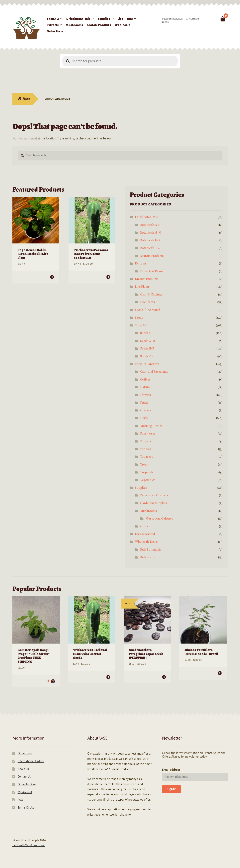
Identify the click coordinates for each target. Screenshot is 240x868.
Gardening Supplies (154, 503)
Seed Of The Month (148, 310)
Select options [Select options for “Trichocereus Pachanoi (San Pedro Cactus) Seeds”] (108, 677)
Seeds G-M (148, 341)
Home (26, 99)
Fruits (144, 403)
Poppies (146, 449)
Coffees (145, 379)
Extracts (53, 25)
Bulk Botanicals (151, 550)
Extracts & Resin (151, 271)
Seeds (139, 318)
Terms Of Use (26, 807)
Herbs (144, 418)
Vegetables (148, 480)
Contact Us (24, 776)
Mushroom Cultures (159, 519)
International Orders (173, 19)
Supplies (104, 19)
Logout (166, 22)
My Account (193, 19)
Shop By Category (147, 364)
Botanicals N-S (150, 240)
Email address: (172, 770)
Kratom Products (99, 25)
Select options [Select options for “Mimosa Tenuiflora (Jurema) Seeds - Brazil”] (219, 673)
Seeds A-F (147, 333)
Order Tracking (27, 784)
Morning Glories (151, 426)
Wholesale (123, 25)
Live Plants (125, 19)
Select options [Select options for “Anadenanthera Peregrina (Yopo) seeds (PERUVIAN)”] (164, 677)
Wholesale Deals (146, 542)
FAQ (20, 800)
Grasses (146, 410)
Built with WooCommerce (29, 845)
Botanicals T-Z (150, 248)
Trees (144, 465)
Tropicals (147, 472)
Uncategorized (145, 534)
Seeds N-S (147, 348)
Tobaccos (147, 457)
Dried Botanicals (78, 19)
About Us (23, 769)
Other (144, 526)
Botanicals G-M (151, 233)
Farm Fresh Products (154, 495)
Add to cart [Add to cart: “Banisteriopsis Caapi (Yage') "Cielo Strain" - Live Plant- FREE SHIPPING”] (53, 681)
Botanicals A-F (150, 225)
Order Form (55, 31)
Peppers (146, 441)
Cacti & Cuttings (151, 294)
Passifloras (148, 433)
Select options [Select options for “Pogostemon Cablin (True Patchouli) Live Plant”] (52, 277)
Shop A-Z (53, 19)
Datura (145, 387)
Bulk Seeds (148, 557)
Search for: (213, 19)
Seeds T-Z (147, 356)
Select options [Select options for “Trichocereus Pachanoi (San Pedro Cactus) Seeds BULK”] (108, 277)
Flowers (146, 395)
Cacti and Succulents (154, 372)
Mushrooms (74, 25)
